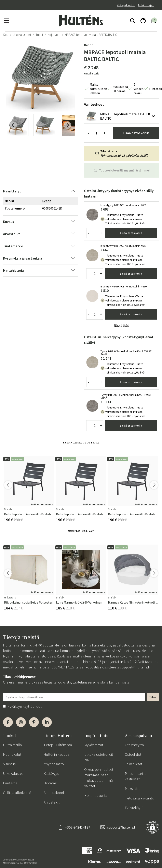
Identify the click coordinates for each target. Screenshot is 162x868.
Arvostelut (52, 802)
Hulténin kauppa (56, 754)
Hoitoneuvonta (96, 795)
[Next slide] (68, 125)
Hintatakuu (52, 783)
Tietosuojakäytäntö (139, 798)
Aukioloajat (146, 5)
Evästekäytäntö (137, 808)
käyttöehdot (32, 706)
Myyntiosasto (54, 764)
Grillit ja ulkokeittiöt (18, 793)
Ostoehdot (133, 754)
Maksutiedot (134, 789)
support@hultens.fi (135, 667)
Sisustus (9, 764)
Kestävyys (51, 774)
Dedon (89, 45)
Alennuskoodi (54, 793)
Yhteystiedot (126, 5)
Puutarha (10, 783)
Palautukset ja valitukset (136, 776)
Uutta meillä (12, 745)
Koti (6, 35)
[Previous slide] (13, 125)
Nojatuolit (54, 35)
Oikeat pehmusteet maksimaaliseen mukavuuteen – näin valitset (100, 778)
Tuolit (39, 35)
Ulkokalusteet (22, 35)
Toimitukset (134, 764)
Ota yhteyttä (134, 745)
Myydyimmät (94, 745)
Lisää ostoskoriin (136, 133)
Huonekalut (12, 754)
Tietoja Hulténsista (58, 745)
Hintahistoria (92, 73)
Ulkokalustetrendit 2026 (99, 757)
